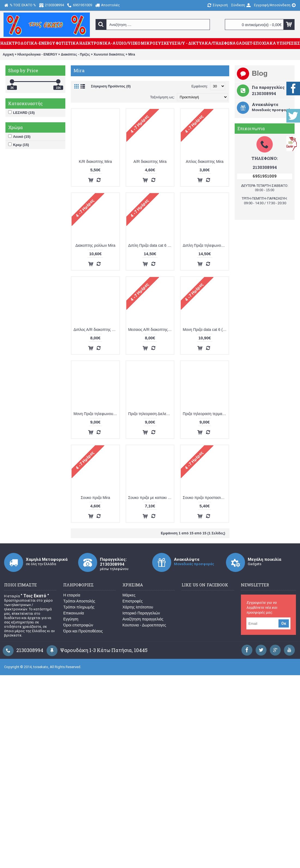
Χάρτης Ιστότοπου (138, 607)
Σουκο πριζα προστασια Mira (206, 498)
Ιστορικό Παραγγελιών (141, 613)
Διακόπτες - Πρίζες (76, 54)
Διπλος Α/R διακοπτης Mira (96, 330)
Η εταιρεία (72, 595)
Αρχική (8, 54)
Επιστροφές (133, 601)
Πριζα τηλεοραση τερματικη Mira (206, 414)
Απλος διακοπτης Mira (204, 162)
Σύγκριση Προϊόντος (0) (111, 86)
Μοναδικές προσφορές (194, 564)
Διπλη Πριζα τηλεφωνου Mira (206, 245)
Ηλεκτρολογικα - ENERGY (37, 54)
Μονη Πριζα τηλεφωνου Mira (96, 414)
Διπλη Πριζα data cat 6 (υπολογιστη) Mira (151, 245)
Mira (132, 54)
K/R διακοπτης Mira (95, 162)
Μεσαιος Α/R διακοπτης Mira (151, 330)
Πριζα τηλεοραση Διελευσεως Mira (151, 414)
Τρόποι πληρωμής (79, 607)
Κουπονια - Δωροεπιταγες (144, 625)
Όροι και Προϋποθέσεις (83, 631)
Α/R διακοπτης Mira (150, 162)
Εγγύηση (71, 619)
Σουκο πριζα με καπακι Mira (151, 498)
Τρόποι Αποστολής (79, 601)
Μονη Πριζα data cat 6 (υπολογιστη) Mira (206, 330)
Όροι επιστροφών (78, 625)
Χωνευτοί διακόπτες (109, 54)
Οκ (284, 623)
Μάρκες (129, 595)
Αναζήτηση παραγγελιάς (143, 619)
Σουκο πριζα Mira (95, 498)
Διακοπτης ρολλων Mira (95, 245)
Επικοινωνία (74, 613)
